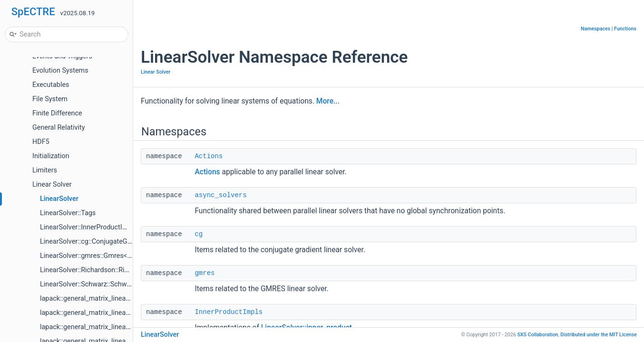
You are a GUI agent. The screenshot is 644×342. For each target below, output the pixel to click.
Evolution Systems (60, 71)
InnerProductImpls (229, 312)
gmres (205, 273)
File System (50, 99)
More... (328, 101)
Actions (209, 156)
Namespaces (595, 29)
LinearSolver (59, 199)
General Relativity (59, 128)
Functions (625, 29)
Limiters (45, 170)
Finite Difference (57, 113)
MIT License (599, 335)
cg (199, 234)
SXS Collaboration (537, 335)
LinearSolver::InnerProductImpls (88, 227)
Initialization (51, 156)
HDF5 (41, 142)
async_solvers (220, 195)
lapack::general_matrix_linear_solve (93, 299)
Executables (51, 85)
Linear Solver (52, 185)
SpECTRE (33, 12)
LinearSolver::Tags (68, 213)
